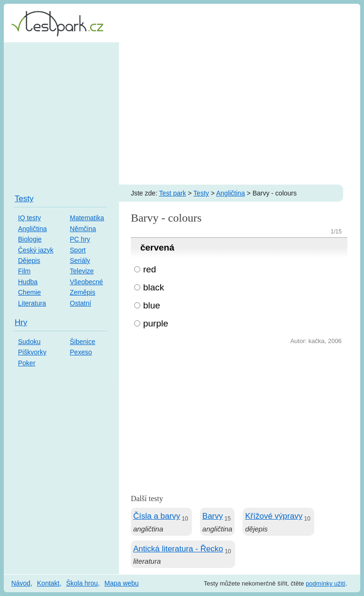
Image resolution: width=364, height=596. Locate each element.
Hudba (28, 282)
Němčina (83, 229)
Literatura (32, 303)
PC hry (80, 239)
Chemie (29, 292)
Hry (21, 322)
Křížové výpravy (274, 516)
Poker (27, 363)
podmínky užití (326, 583)
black (154, 287)
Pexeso (81, 352)
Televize (82, 271)
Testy (201, 193)
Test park (173, 193)
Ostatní (80, 303)
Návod (21, 583)
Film (24, 271)
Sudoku (29, 342)
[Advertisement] (182, 113)
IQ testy (29, 218)
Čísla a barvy (157, 516)
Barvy (213, 516)
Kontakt (48, 583)
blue (152, 305)
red (150, 269)
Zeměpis (82, 292)
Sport (77, 250)
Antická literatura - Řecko (178, 549)
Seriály (80, 261)
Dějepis (29, 261)
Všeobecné (86, 282)
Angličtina (231, 193)
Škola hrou (82, 583)
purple (156, 323)
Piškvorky (32, 352)
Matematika (87, 218)
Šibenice (82, 342)
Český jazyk (36, 250)
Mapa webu (121, 583)
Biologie (30, 239)
